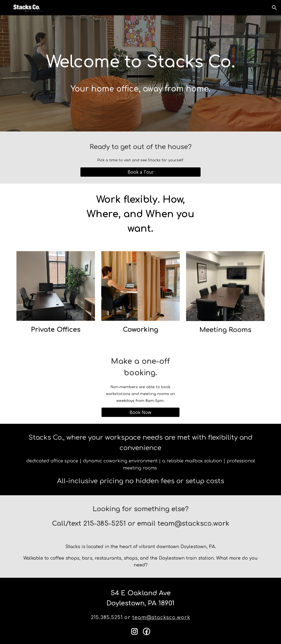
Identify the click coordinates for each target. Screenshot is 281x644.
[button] (274, 8)
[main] (141, 73)
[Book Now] (140, 412)
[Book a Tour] (141, 172)
